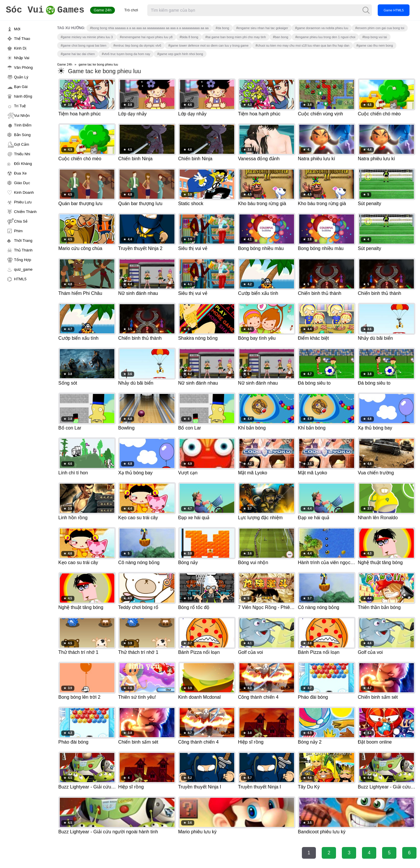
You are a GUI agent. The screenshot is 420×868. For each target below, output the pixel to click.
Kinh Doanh (24, 192)
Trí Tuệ (20, 106)
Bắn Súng (22, 135)
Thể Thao (22, 39)
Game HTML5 (394, 10)
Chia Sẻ (21, 221)
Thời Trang (23, 241)
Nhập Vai (22, 58)
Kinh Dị (20, 48)
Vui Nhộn (22, 116)
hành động (23, 96)
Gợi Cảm (22, 144)
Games (45, 10)
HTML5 (20, 279)
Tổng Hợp (23, 260)
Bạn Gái (21, 87)
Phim (18, 231)
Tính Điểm (23, 125)
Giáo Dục (22, 183)
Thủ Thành (23, 250)
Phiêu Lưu (23, 202)
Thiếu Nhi (22, 154)
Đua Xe (20, 173)
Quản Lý (21, 77)
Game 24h (103, 10)
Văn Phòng (23, 67)
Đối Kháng (23, 164)
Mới (17, 29)
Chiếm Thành (25, 212)
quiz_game (23, 269)
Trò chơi (131, 10)
